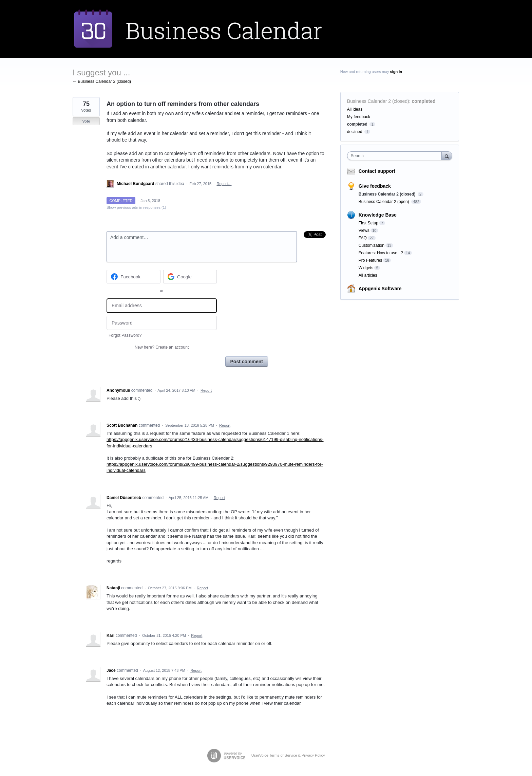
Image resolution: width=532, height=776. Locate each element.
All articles (368, 275)
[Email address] (162, 306)
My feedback (359, 117)
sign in (396, 72)
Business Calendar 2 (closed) (378, 101)
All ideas (355, 109)
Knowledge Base (378, 215)
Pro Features (370, 260)
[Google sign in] (190, 277)
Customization (372, 245)
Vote (86, 121)
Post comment (247, 362)
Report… (224, 184)
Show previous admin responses (136, 207)
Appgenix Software (380, 289)
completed (424, 101)
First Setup (368, 223)
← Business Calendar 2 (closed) (102, 81)
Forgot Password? (125, 335)
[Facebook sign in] (134, 277)
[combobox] (396, 156)
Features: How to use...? (381, 253)
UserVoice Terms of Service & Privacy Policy (288, 755)
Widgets (366, 268)
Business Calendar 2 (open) (384, 202)
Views (364, 230)
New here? (162, 347)
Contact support (377, 171)
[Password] (162, 323)
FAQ (363, 238)
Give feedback (375, 186)
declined (355, 132)
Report (206, 390)
